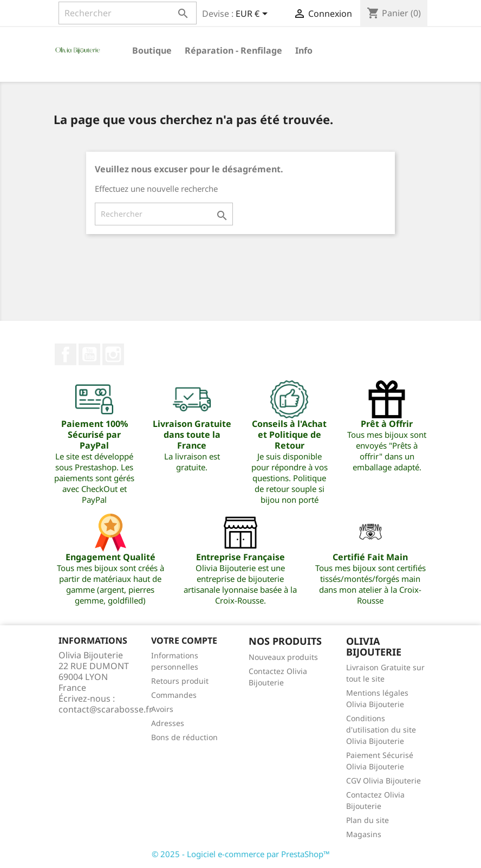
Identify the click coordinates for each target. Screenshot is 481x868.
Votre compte (184, 640)
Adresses (168, 723)
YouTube (89, 354)
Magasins (364, 834)
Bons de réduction (184, 737)
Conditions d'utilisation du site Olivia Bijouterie (381, 730)
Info (304, 50)
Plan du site (368, 820)
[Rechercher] (128, 13)
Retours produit (180, 681)
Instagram (113, 354)
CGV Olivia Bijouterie (383, 780)
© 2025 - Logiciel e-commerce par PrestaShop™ (241, 854)
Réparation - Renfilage (233, 50)
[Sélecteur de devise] (253, 15)
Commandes (174, 695)
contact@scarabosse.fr (106, 709)
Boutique (152, 50)
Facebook (66, 354)
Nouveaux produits (283, 657)
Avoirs (162, 709)
